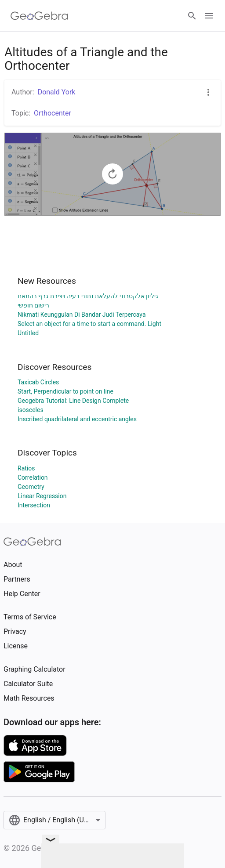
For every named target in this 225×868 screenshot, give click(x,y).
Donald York (57, 92)
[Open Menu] (209, 16)
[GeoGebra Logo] (39, 16)
